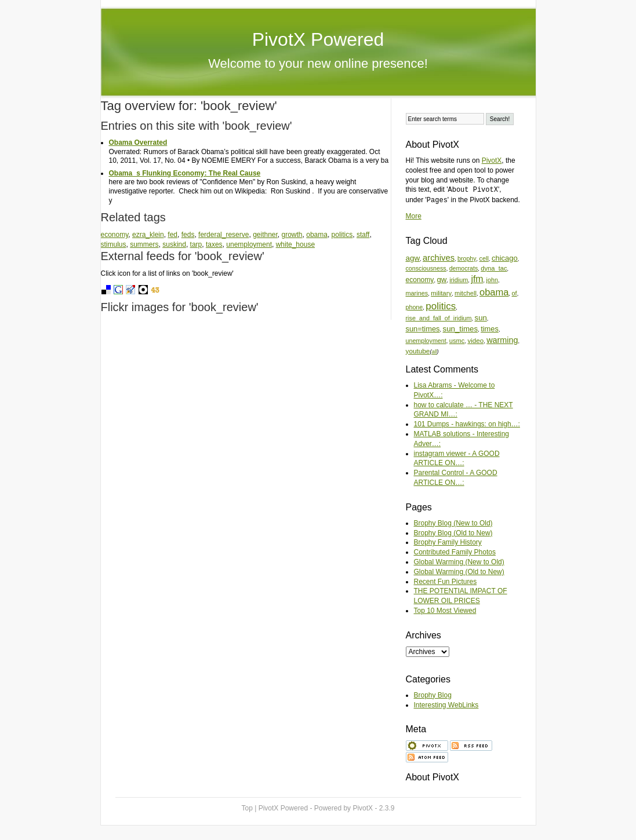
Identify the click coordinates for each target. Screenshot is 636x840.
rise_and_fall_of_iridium (439, 318)
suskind (174, 244)
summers (144, 244)
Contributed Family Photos (455, 552)
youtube (418, 351)
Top (247, 808)
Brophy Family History (448, 542)
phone (415, 307)
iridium (459, 280)
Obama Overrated (138, 143)
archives (439, 258)
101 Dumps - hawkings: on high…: (467, 424)
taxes (214, 244)
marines (417, 293)
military (441, 293)
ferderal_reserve (223, 235)
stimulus (114, 244)
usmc (457, 341)
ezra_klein (148, 235)
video (475, 340)
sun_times (460, 329)
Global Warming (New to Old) (459, 562)
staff (363, 235)
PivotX (492, 160)
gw (441, 280)
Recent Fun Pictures (446, 582)
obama (317, 235)
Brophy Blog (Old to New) (453, 533)
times (490, 329)
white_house (295, 244)
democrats (464, 268)
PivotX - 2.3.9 (373, 808)
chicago (505, 258)
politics (342, 235)
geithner (265, 235)
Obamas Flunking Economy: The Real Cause (185, 173)
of (515, 293)
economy (115, 235)
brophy (467, 258)
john (492, 280)
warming (502, 340)
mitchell (466, 293)
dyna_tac (494, 268)
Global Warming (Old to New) (459, 572)
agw (413, 258)
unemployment (249, 244)
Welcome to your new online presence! (318, 63)
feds (188, 235)
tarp (196, 244)
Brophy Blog (433, 695)
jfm (477, 279)
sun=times (423, 329)
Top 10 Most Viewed (445, 611)
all (434, 352)
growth (292, 235)
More (414, 216)
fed (172, 235)
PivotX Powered (318, 39)
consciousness (426, 268)
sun (481, 318)
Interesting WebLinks (446, 705)
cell (484, 258)
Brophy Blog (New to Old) (453, 523)
